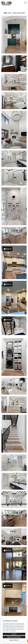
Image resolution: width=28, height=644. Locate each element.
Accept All (14, 634)
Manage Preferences (14, 640)
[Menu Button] (26, 3)
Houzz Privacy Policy (7, 626)
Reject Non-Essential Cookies (14, 637)
